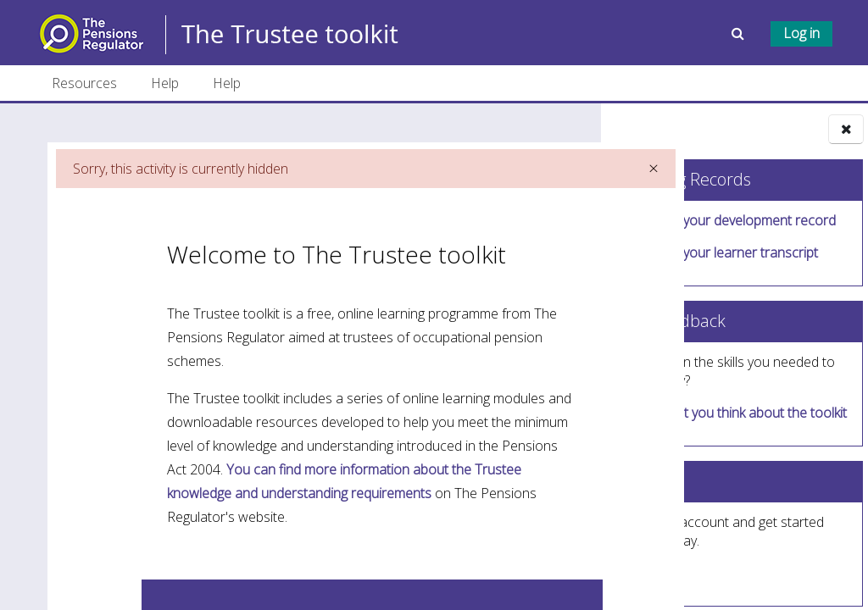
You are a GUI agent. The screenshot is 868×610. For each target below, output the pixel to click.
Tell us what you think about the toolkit (732, 413)
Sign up (651, 573)
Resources (84, 83)
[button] (740, 33)
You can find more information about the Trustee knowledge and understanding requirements (314, 545)
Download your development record (726, 220)
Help (165, 83)
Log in (801, 33)
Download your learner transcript (718, 252)
